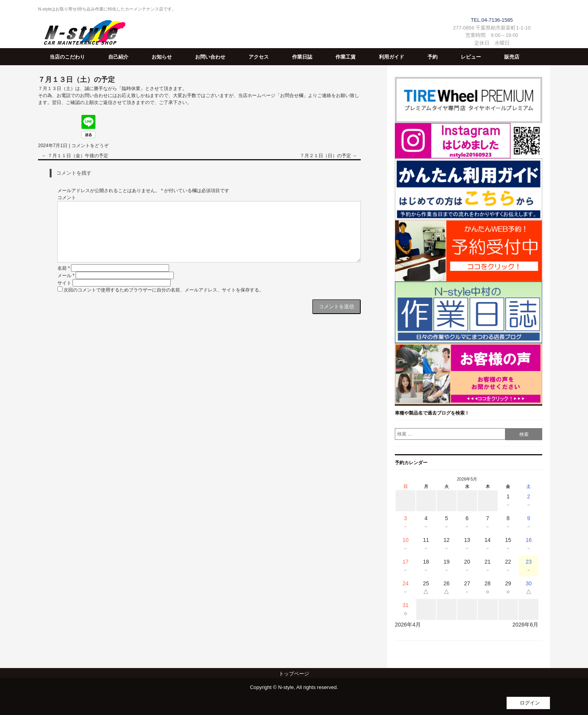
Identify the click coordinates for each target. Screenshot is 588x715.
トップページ (294, 674)
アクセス (259, 57)
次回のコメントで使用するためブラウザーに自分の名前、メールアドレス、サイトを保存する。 (164, 290)
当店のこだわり (67, 57)
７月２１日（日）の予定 (328, 156)
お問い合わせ (210, 57)
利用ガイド (392, 57)
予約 (432, 57)
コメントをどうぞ (90, 146)
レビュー (471, 57)
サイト (64, 283)
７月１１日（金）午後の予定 (75, 156)
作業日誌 (302, 57)
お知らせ (162, 57)
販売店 (512, 57)
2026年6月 (525, 625)
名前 (64, 268)
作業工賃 (346, 57)
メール (66, 276)
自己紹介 (118, 57)
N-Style (82, 34)
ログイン (530, 703)
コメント (67, 198)
